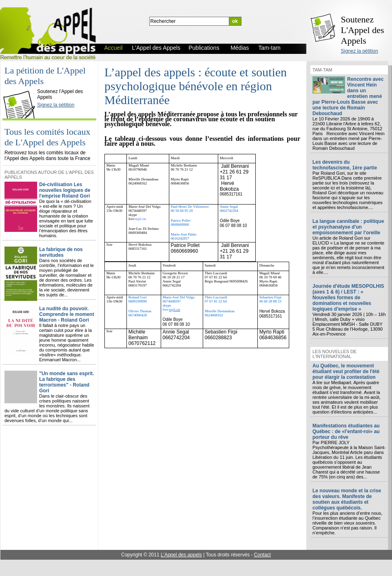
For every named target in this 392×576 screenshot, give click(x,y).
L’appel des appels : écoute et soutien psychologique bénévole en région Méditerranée (196, 86)
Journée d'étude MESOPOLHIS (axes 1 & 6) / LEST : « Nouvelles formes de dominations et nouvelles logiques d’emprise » (348, 298)
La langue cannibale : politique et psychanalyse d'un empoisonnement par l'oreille (348, 227)
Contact (262, 555)
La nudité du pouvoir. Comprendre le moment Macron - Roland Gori (67, 314)
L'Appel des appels (181, 555)
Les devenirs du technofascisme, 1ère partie (345, 165)
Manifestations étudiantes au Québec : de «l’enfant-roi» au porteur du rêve (346, 431)
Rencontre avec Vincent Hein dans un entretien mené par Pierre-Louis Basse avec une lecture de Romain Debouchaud (348, 96)
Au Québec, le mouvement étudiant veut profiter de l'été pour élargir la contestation (346, 371)
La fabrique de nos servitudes (61, 252)
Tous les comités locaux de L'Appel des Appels (47, 137)
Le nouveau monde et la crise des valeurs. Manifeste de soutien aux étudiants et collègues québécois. (347, 499)
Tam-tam (322, 70)
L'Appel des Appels (21, 85)
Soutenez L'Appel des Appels (363, 30)
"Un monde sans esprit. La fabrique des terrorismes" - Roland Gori (66, 382)
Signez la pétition (360, 51)
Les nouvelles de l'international (334, 354)
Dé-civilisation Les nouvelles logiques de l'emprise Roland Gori (65, 190)
